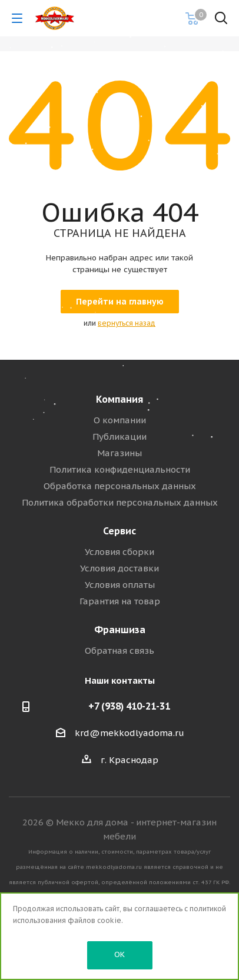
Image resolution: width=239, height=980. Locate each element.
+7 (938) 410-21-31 (129, 706)
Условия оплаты (120, 585)
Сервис (119, 531)
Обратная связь (119, 650)
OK (119, 954)
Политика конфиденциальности (120, 469)
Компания (119, 399)
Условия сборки (119, 552)
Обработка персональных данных (120, 486)
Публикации (119, 437)
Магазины (119, 453)
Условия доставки (119, 568)
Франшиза (120, 630)
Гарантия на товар (120, 601)
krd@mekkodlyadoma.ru (130, 733)
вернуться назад (127, 323)
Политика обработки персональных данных (120, 502)
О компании (120, 420)
